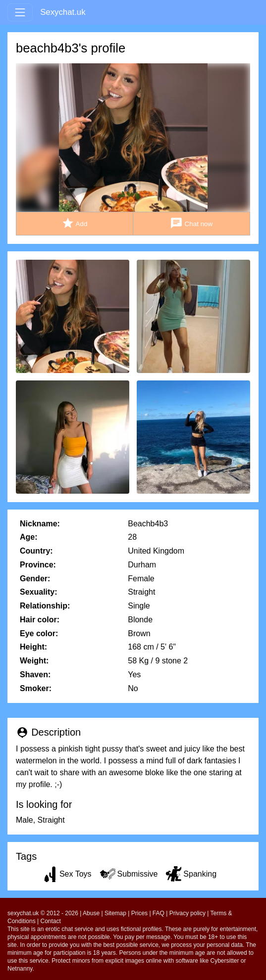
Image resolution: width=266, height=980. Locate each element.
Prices (139, 913)
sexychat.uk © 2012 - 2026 (43, 913)
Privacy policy (187, 913)
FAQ (159, 913)
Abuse (91, 913)
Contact (51, 921)
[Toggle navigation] (20, 12)
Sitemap (115, 913)
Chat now (191, 223)
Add (74, 223)
